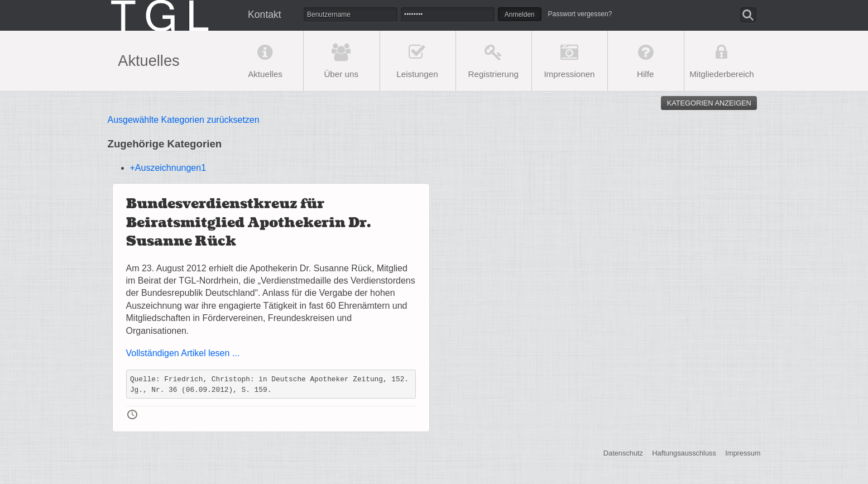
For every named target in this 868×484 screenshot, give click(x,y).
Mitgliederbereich (722, 74)
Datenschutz (623, 453)
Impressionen (569, 74)
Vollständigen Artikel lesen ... (183, 353)
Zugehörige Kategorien (165, 144)
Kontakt (265, 15)
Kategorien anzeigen (709, 103)
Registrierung (493, 74)
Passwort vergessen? (580, 14)
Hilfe (645, 74)
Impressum (743, 453)
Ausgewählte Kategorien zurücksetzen (184, 120)
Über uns (341, 74)
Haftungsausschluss (684, 453)
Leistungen (417, 74)
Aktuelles (265, 74)
